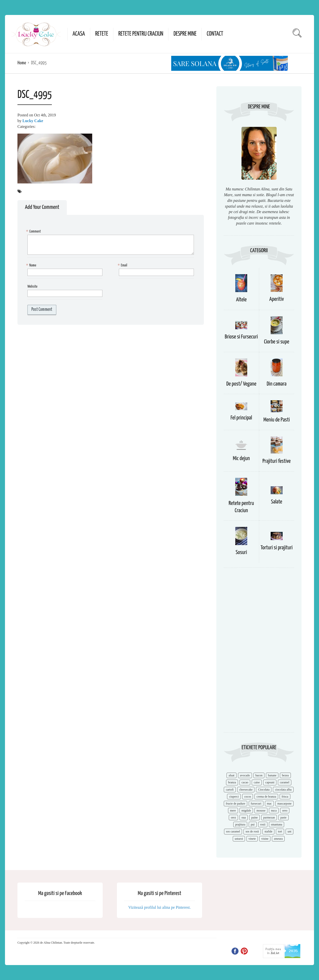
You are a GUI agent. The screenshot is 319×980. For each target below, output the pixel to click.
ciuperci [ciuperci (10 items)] (234, 797)
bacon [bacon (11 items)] (259, 775)
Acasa (79, 34)
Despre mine (185, 34)
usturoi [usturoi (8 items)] (239, 839)
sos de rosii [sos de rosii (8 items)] (252, 831)
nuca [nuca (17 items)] (274, 811)
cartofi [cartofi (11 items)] (230, 790)
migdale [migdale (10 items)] (246, 811)
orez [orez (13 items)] (233, 817)
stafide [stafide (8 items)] (268, 831)
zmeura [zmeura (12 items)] (278, 839)
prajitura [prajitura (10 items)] (240, 824)
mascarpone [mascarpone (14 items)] (284, 804)
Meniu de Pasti (277, 420)
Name (32, 266)
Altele (241, 300)
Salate (277, 502)
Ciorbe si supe (277, 342)
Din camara (277, 384)
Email (123, 266)
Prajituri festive (277, 461)
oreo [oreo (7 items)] (285, 811)
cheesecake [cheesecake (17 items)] (246, 790)
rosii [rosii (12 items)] (263, 824)
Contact (215, 34)
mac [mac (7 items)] (269, 804)
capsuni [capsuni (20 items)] (270, 782)
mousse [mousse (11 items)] (261, 811)
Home (22, 63)
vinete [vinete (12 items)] (252, 839)
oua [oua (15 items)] (244, 817)
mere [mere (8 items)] (233, 811)
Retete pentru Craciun (141, 34)
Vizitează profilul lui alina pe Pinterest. (160, 907)
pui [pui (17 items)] (253, 824)
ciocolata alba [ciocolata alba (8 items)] (283, 790)
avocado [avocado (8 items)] (245, 775)
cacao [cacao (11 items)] (245, 782)
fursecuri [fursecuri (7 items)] (256, 804)
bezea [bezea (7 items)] (285, 775)
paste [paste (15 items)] (283, 817)
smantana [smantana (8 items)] (277, 824)
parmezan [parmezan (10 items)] (269, 817)
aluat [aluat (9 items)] (231, 775)
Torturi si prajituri (277, 548)
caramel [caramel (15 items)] (285, 782)
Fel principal (241, 418)
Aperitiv (277, 299)
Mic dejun (241, 458)
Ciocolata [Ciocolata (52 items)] (264, 790)
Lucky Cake (33, 121)
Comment (34, 232)
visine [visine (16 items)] (265, 839)
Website (32, 286)
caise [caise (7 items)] (257, 782)
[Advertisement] (259, 653)
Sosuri (241, 552)
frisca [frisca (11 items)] (285, 797)
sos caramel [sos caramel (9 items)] (233, 831)
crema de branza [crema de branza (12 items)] (266, 797)
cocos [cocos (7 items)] (248, 797)
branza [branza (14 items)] (232, 782)
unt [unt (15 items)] (289, 831)
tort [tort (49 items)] (280, 831)
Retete (102, 34)
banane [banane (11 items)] (272, 775)
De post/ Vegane (241, 384)
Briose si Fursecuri (241, 337)
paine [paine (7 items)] (254, 817)
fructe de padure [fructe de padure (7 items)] (236, 804)
